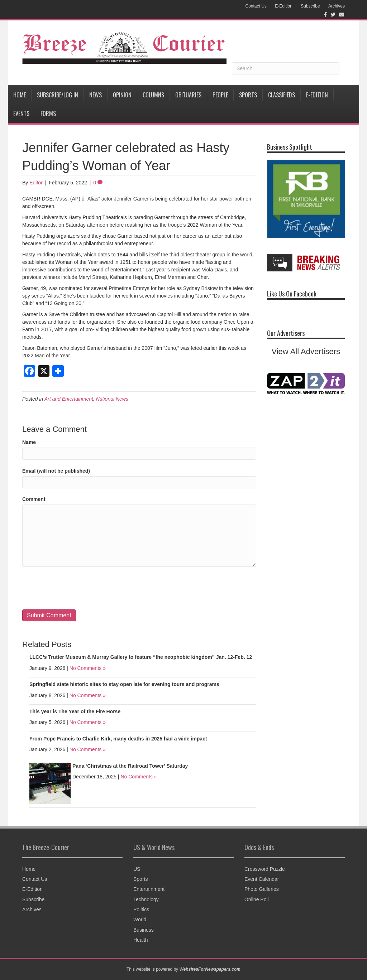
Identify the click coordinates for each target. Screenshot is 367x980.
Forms (48, 114)
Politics (141, 909)
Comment (34, 499)
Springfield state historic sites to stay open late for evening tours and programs (124, 684)
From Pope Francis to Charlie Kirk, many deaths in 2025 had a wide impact (118, 739)
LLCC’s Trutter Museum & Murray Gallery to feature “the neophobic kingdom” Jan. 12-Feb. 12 (141, 657)
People (220, 95)
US (137, 869)
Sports (248, 95)
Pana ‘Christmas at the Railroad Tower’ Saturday (130, 766)
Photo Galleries (262, 889)
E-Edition (284, 6)
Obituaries (188, 95)
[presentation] (77, 588)
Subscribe (310, 6)
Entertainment (149, 889)
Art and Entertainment (69, 399)
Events (21, 114)
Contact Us (256, 6)
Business (144, 930)
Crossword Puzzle (265, 869)
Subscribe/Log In (58, 95)
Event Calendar (262, 879)
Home (20, 95)
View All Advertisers (306, 351)
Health (140, 940)
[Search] (286, 68)
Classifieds (282, 95)
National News (112, 399)
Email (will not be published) (56, 471)
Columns (153, 95)
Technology (146, 899)
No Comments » (88, 668)
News (96, 95)
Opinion (122, 95)
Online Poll (257, 899)
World (140, 919)
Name (29, 442)
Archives (337, 6)
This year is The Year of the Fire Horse (75, 711)
